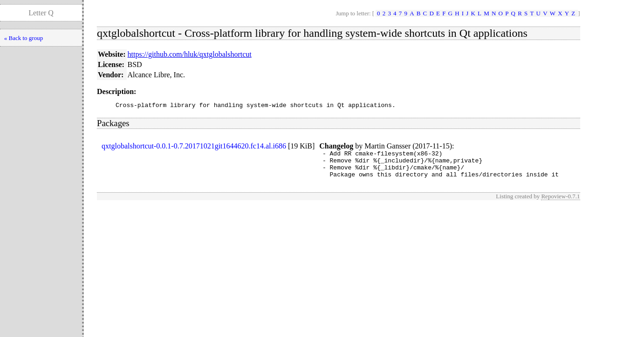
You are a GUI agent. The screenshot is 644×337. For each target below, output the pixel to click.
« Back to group (24, 38)
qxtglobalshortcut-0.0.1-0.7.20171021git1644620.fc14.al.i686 (194, 147)
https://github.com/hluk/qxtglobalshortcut (190, 54)
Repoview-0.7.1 (560, 203)
